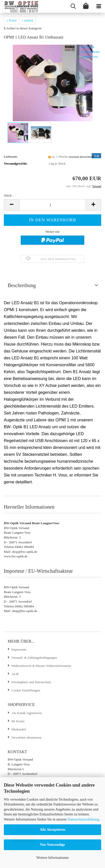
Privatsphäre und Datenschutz (31, 682)
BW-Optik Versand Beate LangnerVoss (90, 52)
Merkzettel (19, 729)
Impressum (19, 649)
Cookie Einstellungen (26, 690)
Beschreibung (22, 285)
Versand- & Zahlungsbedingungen (34, 658)
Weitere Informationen (53, 858)
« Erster (12, 20)
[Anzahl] (53, 205)
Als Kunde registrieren (27, 713)
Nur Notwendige (52, 845)
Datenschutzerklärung (83, 819)
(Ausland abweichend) (81, 157)
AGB (15, 674)
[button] (11, 205)
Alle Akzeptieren (53, 830)
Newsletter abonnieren (26, 737)
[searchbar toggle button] (73, 6)
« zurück (27, 20)
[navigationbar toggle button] (99, 6)
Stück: (8, 195)
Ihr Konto (18, 721)
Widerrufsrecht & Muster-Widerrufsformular (41, 666)
